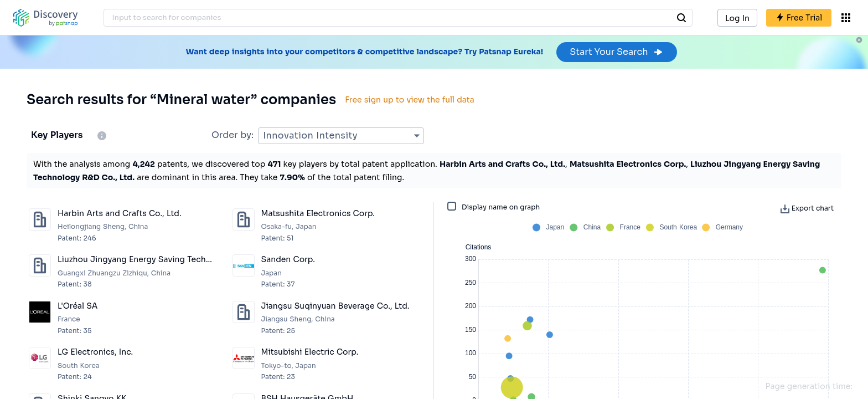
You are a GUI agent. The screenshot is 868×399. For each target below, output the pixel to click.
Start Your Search (616, 52)
